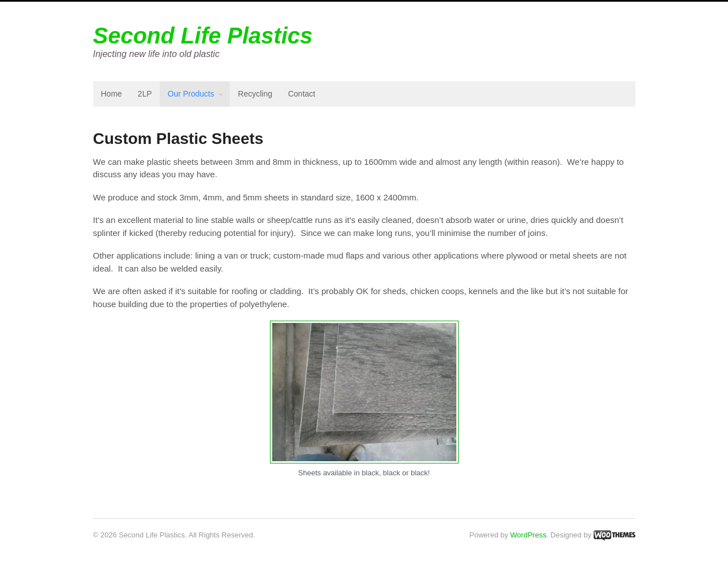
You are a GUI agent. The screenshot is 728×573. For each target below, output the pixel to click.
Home (112, 94)
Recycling (255, 94)
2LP (145, 94)
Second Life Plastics (203, 36)
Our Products (191, 94)
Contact (302, 94)
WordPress (528, 535)
